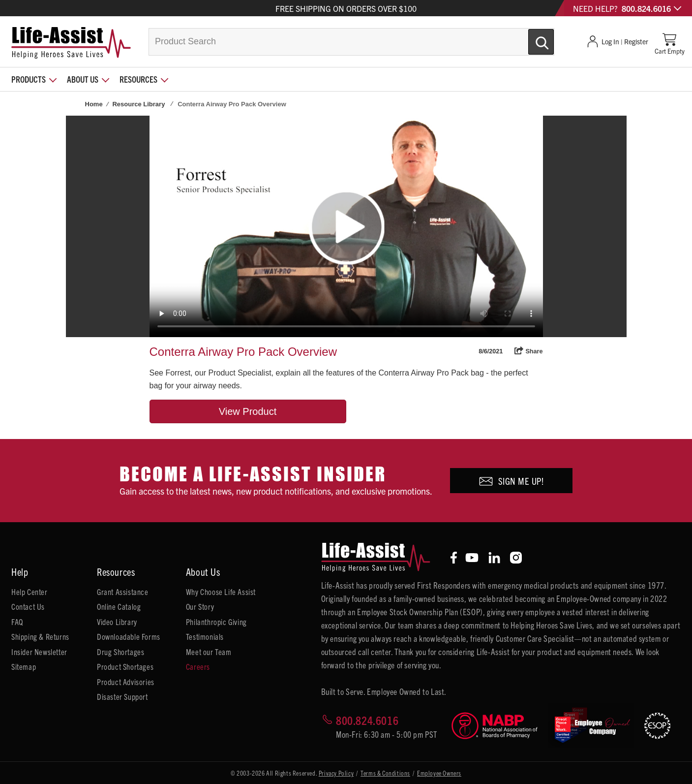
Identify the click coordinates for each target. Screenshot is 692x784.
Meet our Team (209, 652)
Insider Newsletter (39, 652)
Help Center (30, 592)
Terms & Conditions (385, 773)
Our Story (200, 606)
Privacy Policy (336, 773)
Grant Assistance (123, 592)
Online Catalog (119, 606)
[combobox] (351, 42)
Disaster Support (122, 696)
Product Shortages (125, 666)
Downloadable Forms (129, 636)
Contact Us (28, 606)
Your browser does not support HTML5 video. (346, 226)
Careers (198, 666)
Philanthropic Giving (216, 622)
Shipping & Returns (40, 636)
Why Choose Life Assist (221, 592)
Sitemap (24, 666)
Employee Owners (439, 773)
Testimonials (205, 636)
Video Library (117, 622)
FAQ (17, 622)
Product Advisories (126, 682)
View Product (248, 411)
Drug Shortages (120, 652)
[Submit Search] (531, 38)
